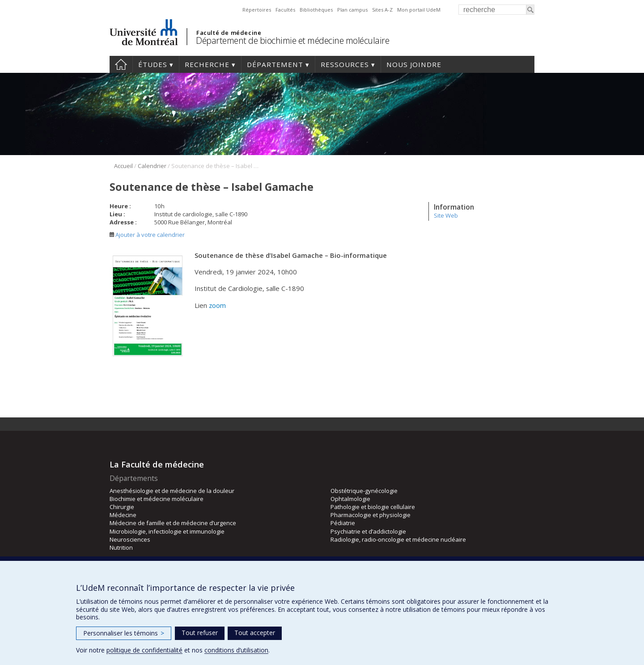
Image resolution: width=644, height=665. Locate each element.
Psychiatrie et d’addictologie (368, 531)
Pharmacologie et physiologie (371, 515)
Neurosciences (130, 539)
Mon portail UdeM (419, 10)
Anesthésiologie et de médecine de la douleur (172, 491)
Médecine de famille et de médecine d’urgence (173, 523)
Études (153, 64)
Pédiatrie (343, 523)
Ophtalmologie (350, 499)
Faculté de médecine (229, 33)
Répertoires (257, 10)
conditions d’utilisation (236, 650)
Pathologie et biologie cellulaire (373, 507)
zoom (217, 305)
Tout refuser (200, 633)
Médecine (123, 515)
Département (275, 64)
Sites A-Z (382, 10)
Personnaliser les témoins (124, 633)
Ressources (345, 64)
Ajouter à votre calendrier (147, 235)
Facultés (285, 10)
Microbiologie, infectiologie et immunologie (167, 531)
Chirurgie (122, 507)
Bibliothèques (316, 10)
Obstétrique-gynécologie (364, 491)
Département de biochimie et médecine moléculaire (292, 40)
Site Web (446, 215)
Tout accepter (255, 633)
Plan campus (352, 10)
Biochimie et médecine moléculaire (157, 499)
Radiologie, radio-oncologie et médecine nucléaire (398, 539)
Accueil (121, 64)
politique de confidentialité (144, 650)
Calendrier (152, 166)
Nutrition (121, 547)
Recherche (207, 64)
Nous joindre (414, 64)
